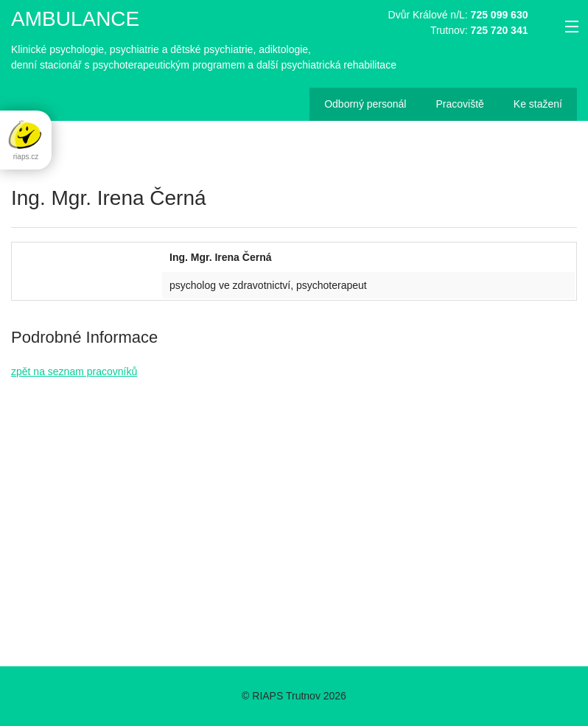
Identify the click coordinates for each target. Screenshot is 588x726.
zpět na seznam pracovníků (74, 371)
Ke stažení (538, 104)
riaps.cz (26, 139)
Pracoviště (459, 104)
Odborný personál (365, 104)
